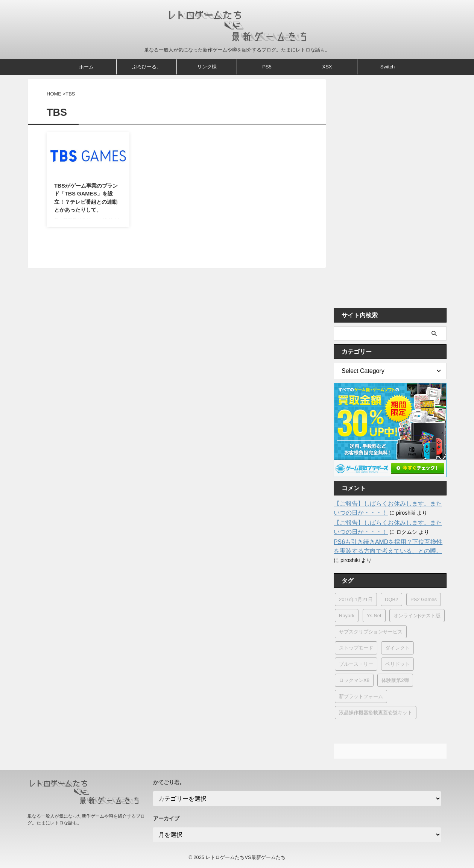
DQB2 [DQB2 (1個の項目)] (391, 599)
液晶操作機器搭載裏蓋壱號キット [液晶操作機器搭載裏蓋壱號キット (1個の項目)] (376, 713)
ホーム (86, 67)
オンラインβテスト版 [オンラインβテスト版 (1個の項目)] (417, 616)
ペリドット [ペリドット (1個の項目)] (397, 664)
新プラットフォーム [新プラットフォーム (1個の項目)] (361, 696)
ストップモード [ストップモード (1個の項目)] (356, 648)
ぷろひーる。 (147, 67)
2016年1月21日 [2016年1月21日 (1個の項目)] (356, 599)
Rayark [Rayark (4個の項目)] (347, 616)
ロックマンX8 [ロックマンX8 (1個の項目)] (354, 680)
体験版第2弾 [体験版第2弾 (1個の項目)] (395, 680)
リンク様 (207, 67)
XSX (327, 67)
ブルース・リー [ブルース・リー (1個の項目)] (356, 664)
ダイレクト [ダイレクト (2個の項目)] (397, 648)
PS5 (267, 67)
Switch (387, 67)
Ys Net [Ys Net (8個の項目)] (374, 616)
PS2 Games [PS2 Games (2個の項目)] (424, 599)
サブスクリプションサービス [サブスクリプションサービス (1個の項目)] (371, 632)
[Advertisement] (390, 191)
